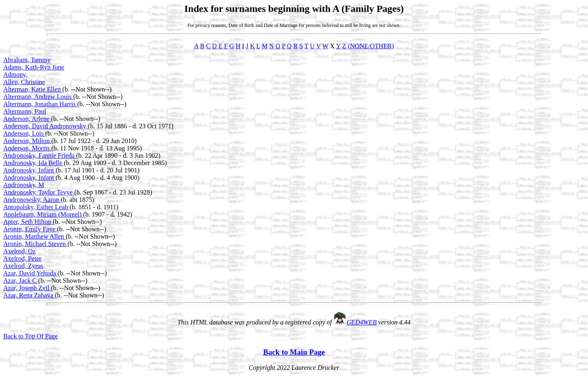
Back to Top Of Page (31, 336)
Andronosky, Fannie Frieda (40, 155)
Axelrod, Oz (19, 251)
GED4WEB (362, 322)
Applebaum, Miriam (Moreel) (43, 214)
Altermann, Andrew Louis (38, 97)
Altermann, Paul (25, 111)
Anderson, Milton (27, 141)
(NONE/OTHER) (371, 46)
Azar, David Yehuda (30, 273)
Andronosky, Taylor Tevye (39, 192)
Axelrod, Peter (22, 258)
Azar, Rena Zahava (29, 295)
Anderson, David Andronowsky (46, 126)
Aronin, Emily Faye (30, 229)
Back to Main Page (294, 352)
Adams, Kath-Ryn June (34, 67)
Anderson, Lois (24, 133)
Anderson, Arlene (27, 119)
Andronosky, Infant (29, 170)
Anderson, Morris (27, 148)
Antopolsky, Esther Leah (36, 207)
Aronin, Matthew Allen (35, 236)
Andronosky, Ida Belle (33, 163)
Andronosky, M (24, 185)
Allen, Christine (24, 82)
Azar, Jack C (21, 281)
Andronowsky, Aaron (32, 200)
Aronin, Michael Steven (35, 244)
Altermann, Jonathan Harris (40, 104)
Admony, (15, 75)
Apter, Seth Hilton (28, 222)
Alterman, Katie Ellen (33, 89)
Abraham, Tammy (27, 60)
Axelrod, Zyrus (23, 266)
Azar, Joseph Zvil (27, 288)
